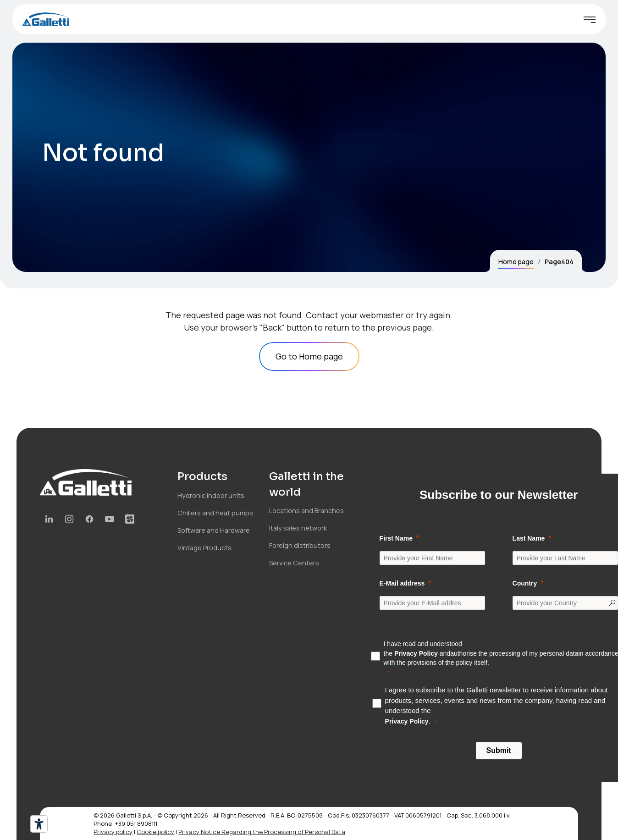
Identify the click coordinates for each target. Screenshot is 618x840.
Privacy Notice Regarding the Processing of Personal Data (262, 832)
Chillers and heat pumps (215, 513)
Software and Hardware (214, 530)
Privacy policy (113, 832)
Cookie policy (155, 832)
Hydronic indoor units (211, 495)
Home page (516, 262)
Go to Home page (309, 356)
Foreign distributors (300, 545)
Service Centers (294, 563)
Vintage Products (204, 548)
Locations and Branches (306, 511)
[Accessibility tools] (39, 824)
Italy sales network (298, 528)
